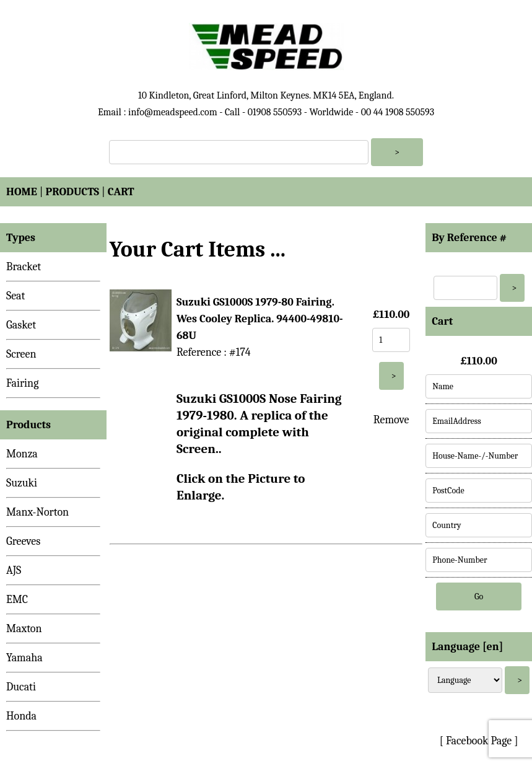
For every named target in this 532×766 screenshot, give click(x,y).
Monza (22, 454)
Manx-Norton (37, 512)
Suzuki (22, 483)
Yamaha (24, 658)
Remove (391, 420)
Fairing (22, 383)
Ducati (21, 687)
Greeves (23, 541)
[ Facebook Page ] (479, 741)
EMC (17, 600)
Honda (21, 716)
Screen (21, 354)
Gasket (21, 325)
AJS (14, 570)
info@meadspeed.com (173, 112)
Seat (15, 296)
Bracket (24, 267)
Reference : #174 (214, 352)
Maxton (24, 629)
